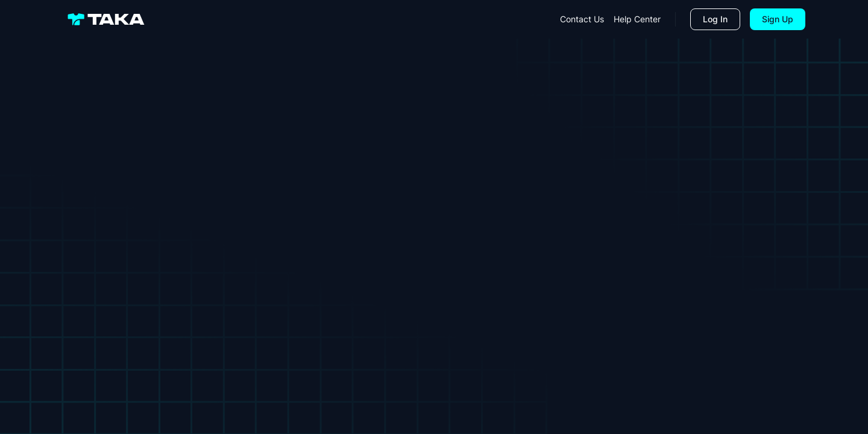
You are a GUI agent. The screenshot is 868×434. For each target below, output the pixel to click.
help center (637, 19)
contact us (582, 19)
